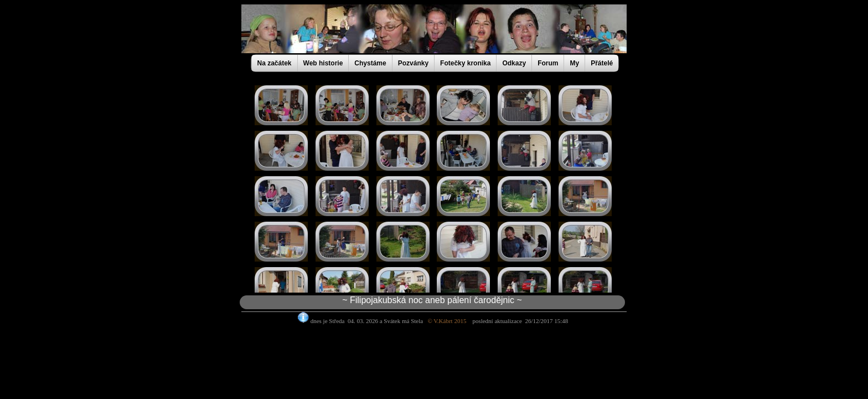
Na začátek (275, 63)
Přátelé (602, 63)
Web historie (323, 63)
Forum (548, 63)
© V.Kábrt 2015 (450, 321)
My (574, 63)
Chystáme (370, 63)
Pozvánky (413, 63)
